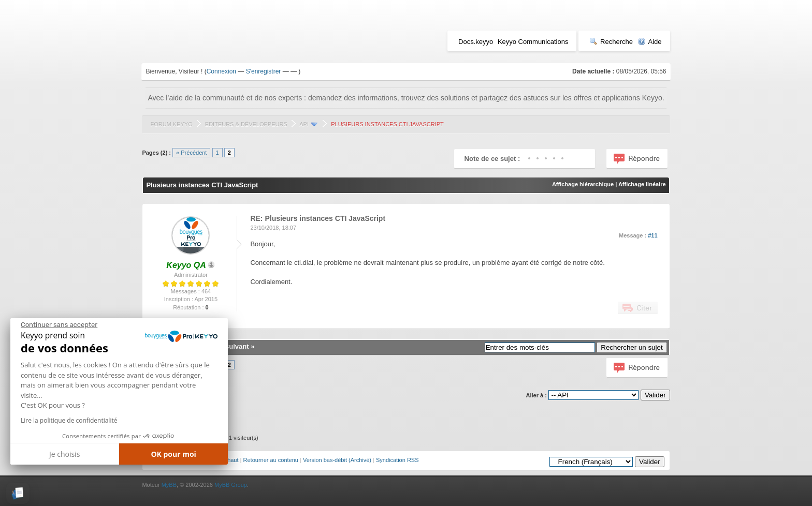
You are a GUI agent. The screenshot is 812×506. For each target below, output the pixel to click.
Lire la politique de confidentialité (69, 420)
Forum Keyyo (171, 124)
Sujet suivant (228, 346)
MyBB (169, 485)
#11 (653, 235)
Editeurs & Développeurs (246, 124)
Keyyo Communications (533, 42)
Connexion (221, 71)
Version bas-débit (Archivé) (337, 460)
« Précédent (191, 153)
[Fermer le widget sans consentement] (59, 325)
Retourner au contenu (271, 460)
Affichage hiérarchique (583, 184)
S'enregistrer (264, 71)
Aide (650, 42)
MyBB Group (231, 485)
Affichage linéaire (642, 184)
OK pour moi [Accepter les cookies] (173, 454)
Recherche (611, 42)
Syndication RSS (397, 460)
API (304, 124)
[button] (18, 493)
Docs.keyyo (476, 42)
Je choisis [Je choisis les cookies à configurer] (64, 454)
